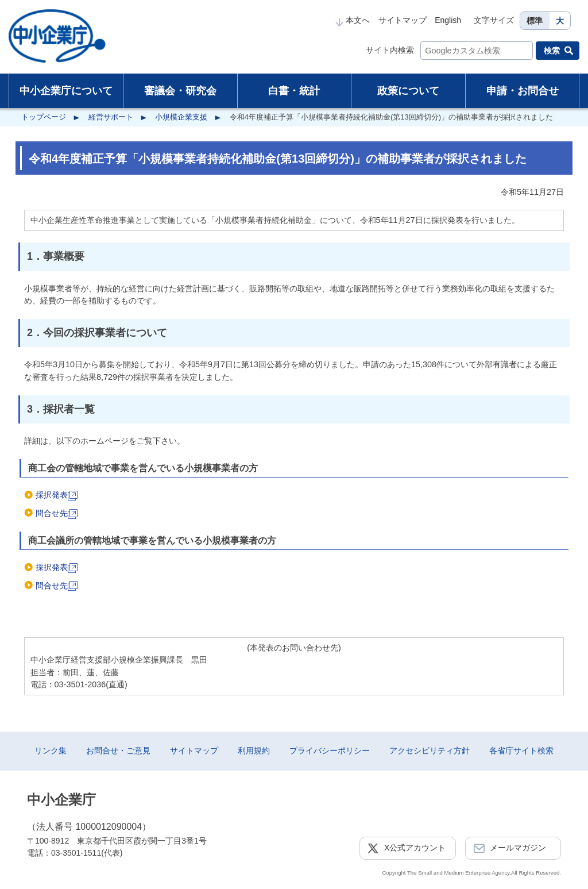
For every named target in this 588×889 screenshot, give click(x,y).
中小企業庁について (66, 91)
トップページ (44, 117)
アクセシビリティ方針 (430, 751)
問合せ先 (57, 513)
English (448, 20)
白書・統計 (294, 91)
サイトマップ (403, 20)
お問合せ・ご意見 (118, 751)
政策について (408, 91)
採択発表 (57, 495)
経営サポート (111, 117)
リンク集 (51, 751)
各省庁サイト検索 (521, 751)
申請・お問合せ (523, 91)
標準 (535, 21)
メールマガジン (518, 848)
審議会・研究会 (180, 91)
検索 (552, 51)
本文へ (353, 20)
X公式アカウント (415, 848)
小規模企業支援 (181, 117)
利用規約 (254, 751)
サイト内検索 (390, 50)
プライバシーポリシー (330, 751)
